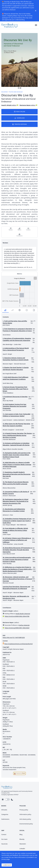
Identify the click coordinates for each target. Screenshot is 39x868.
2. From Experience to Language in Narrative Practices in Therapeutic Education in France (17, 330)
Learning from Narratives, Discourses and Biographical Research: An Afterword (16, 588)
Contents (28, 229)
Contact (4, 834)
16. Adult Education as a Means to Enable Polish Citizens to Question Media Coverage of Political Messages (17, 464)
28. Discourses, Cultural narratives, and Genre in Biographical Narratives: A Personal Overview (17, 579)
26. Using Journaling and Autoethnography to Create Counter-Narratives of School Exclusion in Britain (17, 559)
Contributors (19, 235)
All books (4, 810)
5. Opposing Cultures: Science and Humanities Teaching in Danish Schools (16, 359)
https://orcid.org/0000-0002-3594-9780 (17, 616)
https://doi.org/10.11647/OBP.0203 (14, 637)
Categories (5, 814)
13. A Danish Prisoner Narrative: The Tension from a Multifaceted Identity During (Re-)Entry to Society (17, 435)
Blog (21, 834)
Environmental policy (26, 824)
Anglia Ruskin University (23, 614)
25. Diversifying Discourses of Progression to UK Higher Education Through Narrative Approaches (17, 550)
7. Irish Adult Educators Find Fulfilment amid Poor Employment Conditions (15, 378)
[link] (9, 25)
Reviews (11, 229)
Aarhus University (24, 625)
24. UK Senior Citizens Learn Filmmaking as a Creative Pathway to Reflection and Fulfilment (17, 540)
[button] (36, 25)
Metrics (20, 229)
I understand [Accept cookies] (7, 865)
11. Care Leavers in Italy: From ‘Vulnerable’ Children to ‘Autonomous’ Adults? (17, 415)
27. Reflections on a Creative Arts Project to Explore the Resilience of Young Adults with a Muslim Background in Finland (18, 569)
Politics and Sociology (16, 92)
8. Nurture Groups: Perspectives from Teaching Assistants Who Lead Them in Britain (15, 389)
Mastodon (23, 844)
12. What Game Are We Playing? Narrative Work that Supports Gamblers (16, 425)
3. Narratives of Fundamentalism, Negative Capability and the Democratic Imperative (17, 339)
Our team (4, 839)
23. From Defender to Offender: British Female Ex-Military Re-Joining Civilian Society (15, 530)
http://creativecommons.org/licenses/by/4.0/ (19, 644)
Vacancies (4, 844)
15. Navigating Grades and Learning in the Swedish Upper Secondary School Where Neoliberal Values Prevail (17, 455)
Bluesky (22, 839)
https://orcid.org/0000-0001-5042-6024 (17, 628)
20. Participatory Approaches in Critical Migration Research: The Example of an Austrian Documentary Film (16, 501)
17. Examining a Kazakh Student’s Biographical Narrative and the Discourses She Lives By (17, 474)
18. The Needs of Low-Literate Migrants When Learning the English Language (16, 483)
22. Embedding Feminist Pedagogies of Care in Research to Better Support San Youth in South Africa (17, 521)
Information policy (25, 814)
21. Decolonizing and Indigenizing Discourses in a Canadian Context (14, 510)
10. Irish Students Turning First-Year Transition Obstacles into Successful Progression (15, 406)
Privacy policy (24, 810)
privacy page (6, 859)
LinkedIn (22, 849)
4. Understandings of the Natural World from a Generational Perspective (16, 349)
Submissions (5, 819)
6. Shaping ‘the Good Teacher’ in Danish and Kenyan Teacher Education (16, 369)
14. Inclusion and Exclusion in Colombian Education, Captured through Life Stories (16, 444)
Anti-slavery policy (25, 819)
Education (4, 92)
